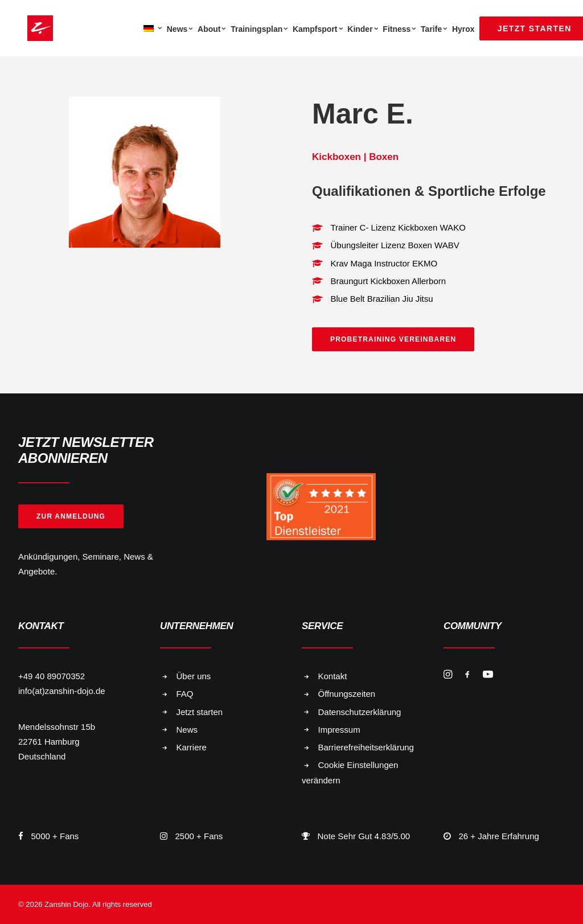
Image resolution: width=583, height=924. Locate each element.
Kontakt (333, 676)
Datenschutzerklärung (360, 712)
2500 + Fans (199, 836)
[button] (448, 675)
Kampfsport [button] (318, 29)
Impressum (339, 730)
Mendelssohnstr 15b (57, 727)
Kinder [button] (363, 29)
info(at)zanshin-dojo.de (62, 691)
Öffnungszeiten (347, 694)
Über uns (194, 676)
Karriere (192, 747)
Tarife (434, 29)
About (212, 29)
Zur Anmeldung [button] (71, 516)
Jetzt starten (200, 712)
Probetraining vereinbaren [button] (393, 339)
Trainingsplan (259, 29)
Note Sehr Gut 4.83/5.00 (364, 836)
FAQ (185, 694)
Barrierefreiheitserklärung (366, 747)
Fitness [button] (399, 29)
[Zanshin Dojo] (31, 28)
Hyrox (463, 29)
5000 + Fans (55, 836)
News (180, 29)
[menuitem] (151, 28)
